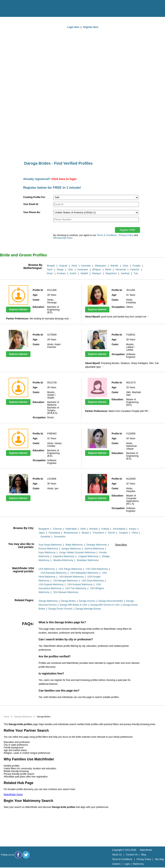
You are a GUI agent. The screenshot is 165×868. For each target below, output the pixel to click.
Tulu (136, 273)
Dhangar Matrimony (97, 545)
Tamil (50, 270)
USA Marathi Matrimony (71, 577)
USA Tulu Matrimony (76, 588)
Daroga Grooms (87, 601)
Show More (121, 545)
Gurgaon (123, 533)
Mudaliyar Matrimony (88, 560)
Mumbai (94, 529)
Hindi (74, 266)
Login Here (73, 27)
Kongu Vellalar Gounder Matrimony (77, 552)
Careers (116, 864)
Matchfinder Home (13, 795)
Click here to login (64, 179)
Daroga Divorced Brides (111, 601)
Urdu (70, 270)
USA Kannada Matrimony (54, 573)
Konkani (61, 273)
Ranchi (112, 533)
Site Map (159, 859)
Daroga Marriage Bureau (88, 609)
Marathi (114, 266)
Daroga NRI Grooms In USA (105, 605)
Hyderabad (71, 529)
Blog (144, 855)
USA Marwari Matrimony (66, 592)
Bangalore (44, 529)
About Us (117, 855)
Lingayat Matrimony (88, 556)
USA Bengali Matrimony (65, 581)
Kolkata (105, 529)
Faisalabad (54, 533)
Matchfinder (146, 850)
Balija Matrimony (74, 545)
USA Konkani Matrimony (80, 584)
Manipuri (97, 273)
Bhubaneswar (71, 533)
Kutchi (73, 273)
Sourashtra (60, 537)
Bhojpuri (97, 270)
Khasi (50, 273)
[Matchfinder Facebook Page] (18, 855)
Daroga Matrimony (48, 601)
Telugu (60, 270)
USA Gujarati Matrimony (51, 584)
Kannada (86, 266)
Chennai (57, 529)
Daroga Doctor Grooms (60, 609)
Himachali (121, 270)
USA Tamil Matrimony (97, 569)
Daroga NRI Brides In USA (73, 605)
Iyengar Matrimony (71, 549)
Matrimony (138, 864)
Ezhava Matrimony (48, 549)
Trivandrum (98, 533)
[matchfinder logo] (20, 9)
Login (127, 864)
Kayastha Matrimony (64, 556)
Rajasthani (111, 273)
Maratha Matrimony (63, 560)
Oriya (125, 266)
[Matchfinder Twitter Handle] (26, 855)
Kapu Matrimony (47, 552)
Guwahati (45, 537)
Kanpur (133, 529)
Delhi (83, 529)
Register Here (91, 27)
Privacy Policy (126, 235)
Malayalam (100, 266)
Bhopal (85, 533)
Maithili (84, 273)
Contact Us (132, 855)
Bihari (108, 270)
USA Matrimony (47, 569)
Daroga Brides (68, 601)
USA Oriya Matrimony (93, 581)
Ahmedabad (119, 529)
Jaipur (42, 533)
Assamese (83, 270)
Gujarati (63, 266)
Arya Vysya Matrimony (50, 545)
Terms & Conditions (107, 235)
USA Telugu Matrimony (70, 569)
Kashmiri (135, 270)
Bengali (51, 266)
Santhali (125, 273)
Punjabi (136, 266)
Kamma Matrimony (94, 549)
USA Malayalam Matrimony (84, 573)
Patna (135, 533)
